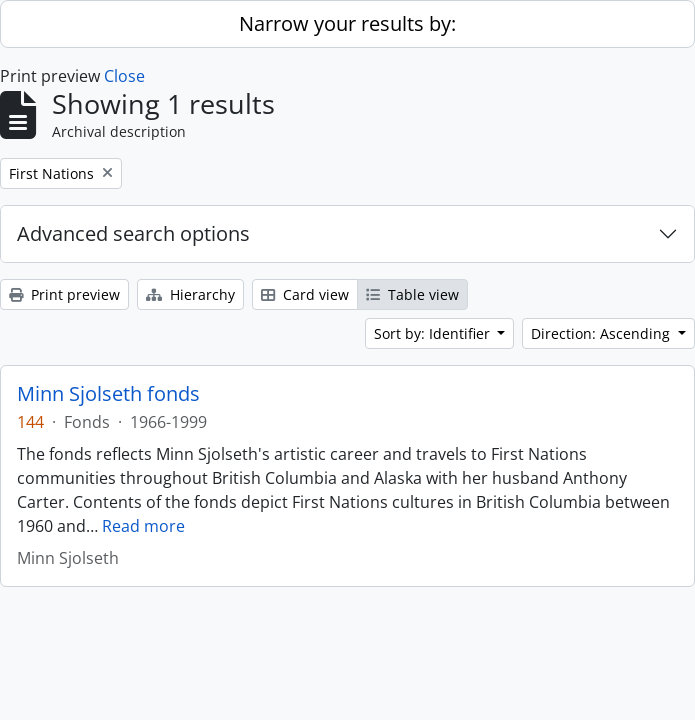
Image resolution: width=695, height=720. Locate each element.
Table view (412, 294)
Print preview (64, 294)
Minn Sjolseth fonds (108, 394)
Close (124, 76)
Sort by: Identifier (434, 333)
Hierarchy (190, 294)
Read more (143, 526)
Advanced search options (133, 233)
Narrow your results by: (347, 23)
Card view (305, 294)
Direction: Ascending (602, 333)
